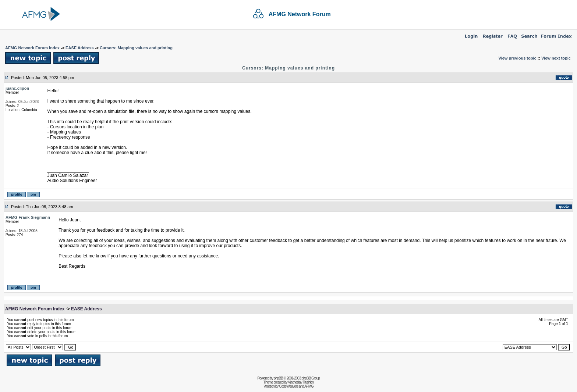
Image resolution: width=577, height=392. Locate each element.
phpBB (278, 378)
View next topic (556, 58)
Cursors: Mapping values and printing (136, 48)
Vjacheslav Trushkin (301, 382)
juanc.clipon (17, 88)
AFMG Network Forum (300, 14)
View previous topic (518, 58)
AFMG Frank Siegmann (28, 217)
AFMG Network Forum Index (32, 48)
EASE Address (80, 48)
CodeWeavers (288, 386)
